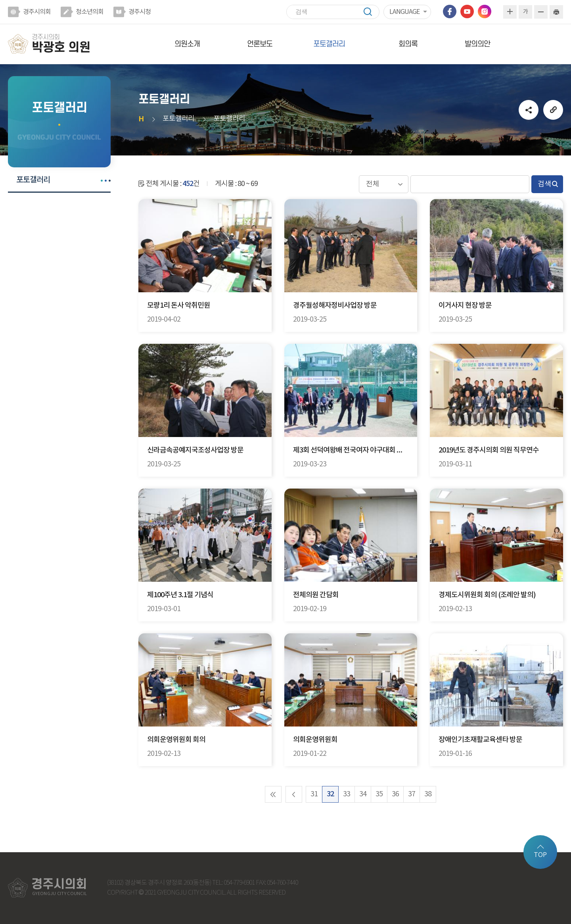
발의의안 (477, 44)
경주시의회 (37, 12)
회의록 (408, 44)
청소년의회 (90, 12)
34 (363, 794)
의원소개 (187, 44)
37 (412, 794)
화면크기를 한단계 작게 (541, 12)
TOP (540, 855)
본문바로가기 (0, 0)
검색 (372, 12)
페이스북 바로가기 (450, 12)
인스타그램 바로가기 (485, 12)
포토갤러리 (329, 44)
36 (395, 794)
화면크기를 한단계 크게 (510, 12)
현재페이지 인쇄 (556, 12)
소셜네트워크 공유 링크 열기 (529, 110)
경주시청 (140, 12)
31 (314, 794)
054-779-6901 (239, 883)
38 (428, 794)
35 (379, 794)
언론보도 (260, 44)
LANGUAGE (404, 12)
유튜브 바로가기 (467, 12)
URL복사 (553, 110)
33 (347, 794)
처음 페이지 (273, 794)
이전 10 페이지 (294, 794)
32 (330, 794)
